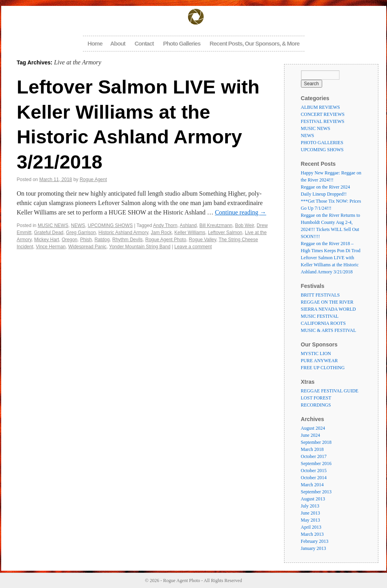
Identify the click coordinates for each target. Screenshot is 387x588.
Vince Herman (51, 247)
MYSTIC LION (316, 354)
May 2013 (311, 520)
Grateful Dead (49, 233)
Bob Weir (244, 225)
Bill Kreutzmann (216, 225)
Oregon (70, 240)
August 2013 (313, 499)
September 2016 (316, 463)
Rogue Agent (93, 180)
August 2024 (313, 428)
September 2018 (316, 442)
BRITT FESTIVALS (320, 295)
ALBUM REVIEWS (321, 107)
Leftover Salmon (225, 233)
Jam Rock (161, 233)
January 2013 (314, 548)
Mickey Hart (47, 240)
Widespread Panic (87, 247)
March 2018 (312, 449)
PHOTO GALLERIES (322, 143)
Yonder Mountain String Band (140, 247)
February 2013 (315, 541)
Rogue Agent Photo (166, 240)
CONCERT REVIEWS (323, 114)
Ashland (188, 225)
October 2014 (314, 478)
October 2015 (314, 471)
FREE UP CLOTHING (323, 368)
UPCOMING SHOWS (110, 225)
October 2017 (314, 456)
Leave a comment (193, 247)
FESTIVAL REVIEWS (323, 121)
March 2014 (312, 485)
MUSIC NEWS (53, 225)
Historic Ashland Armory (124, 233)
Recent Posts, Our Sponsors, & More (255, 43)
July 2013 (310, 506)
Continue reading (241, 212)
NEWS (78, 225)
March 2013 (312, 534)
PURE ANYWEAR (319, 361)
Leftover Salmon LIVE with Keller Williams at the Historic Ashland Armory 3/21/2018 (330, 265)
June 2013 (311, 513)
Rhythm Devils (127, 240)
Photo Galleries (182, 43)
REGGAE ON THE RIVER (327, 302)
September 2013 (316, 492)
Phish (86, 240)
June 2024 (311, 435)
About (118, 43)
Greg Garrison (81, 233)
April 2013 (311, 527)
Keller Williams (190, 233)
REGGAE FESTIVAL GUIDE (330, 391)
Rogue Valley (203, 240)
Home (95, 43)
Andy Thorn (165, 225)
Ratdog (102, 240)
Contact (144, 43)
